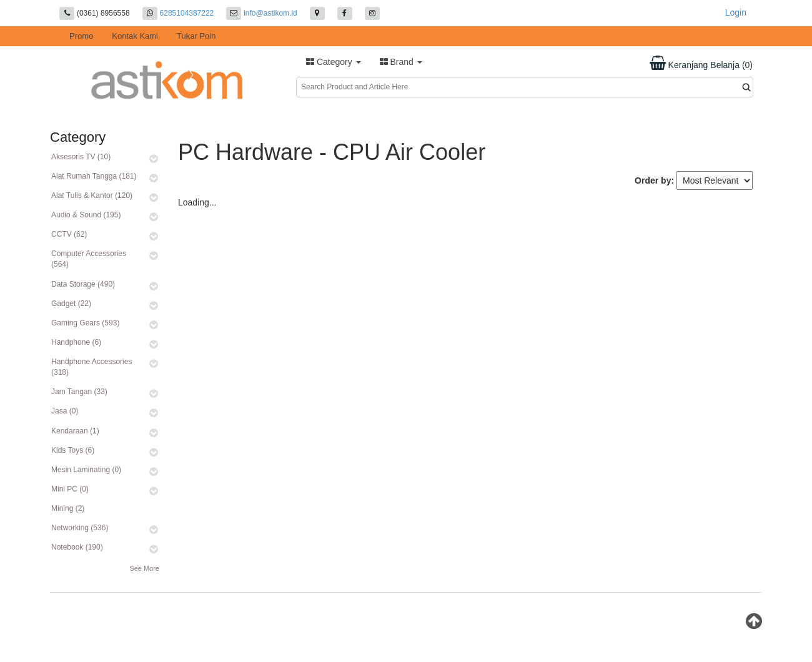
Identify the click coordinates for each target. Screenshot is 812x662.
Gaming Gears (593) (85, 323)
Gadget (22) (71, 304)
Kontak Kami (135, 36)
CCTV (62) (69, 234)
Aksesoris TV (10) (81, 157)
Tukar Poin (196, 36)
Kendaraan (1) (75, 431)
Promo (81, 36)
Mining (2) (68, 508)
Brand (401, 62)
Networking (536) (80, 528)
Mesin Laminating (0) (86, 470)
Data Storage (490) (83, 284)
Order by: (654, 180)
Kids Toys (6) (73, 450)
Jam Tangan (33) (79, 392)
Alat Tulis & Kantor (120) (92, 195)
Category (334, 62)
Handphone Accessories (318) (92, 367)
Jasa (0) (65, 411)
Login (736, 12)
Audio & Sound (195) (86, 215)
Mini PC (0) (70, 489)
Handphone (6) (76, 342)
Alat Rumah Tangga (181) (94, 176)
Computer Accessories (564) (89, 259)
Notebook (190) (77, 547)
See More (144, 568)
